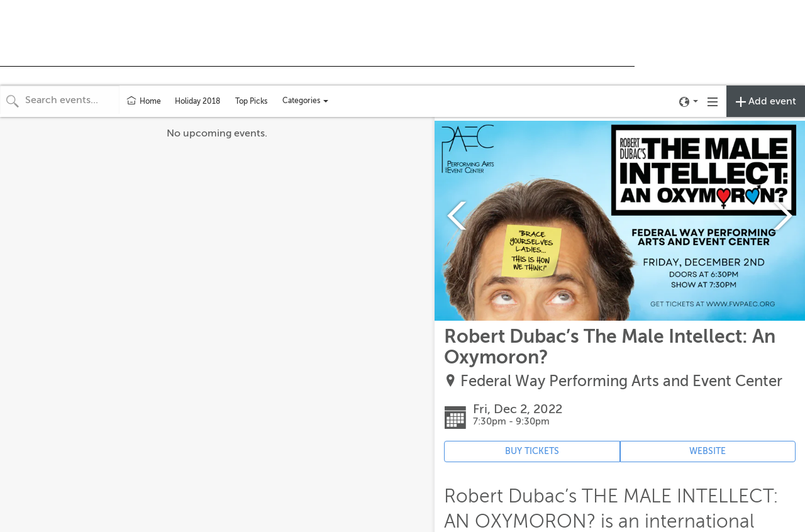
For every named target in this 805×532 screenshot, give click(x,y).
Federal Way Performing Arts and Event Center (621, 381)
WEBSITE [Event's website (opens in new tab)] (708, 451)
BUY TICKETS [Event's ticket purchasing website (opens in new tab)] (532, 451)
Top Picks (251, 101)
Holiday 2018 (197, 101)
